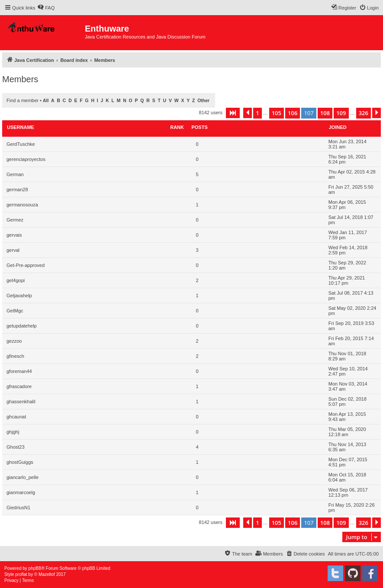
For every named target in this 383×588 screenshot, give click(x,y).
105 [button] (277, 113)
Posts (199, 127)
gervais (14, 235)
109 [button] (341, 113)
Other (203, 101)
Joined (338, 127)
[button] (233, 113)
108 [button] (325, 113)
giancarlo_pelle (23, 477)
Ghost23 (16, 447)
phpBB (35, 568)
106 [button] (293, 113)
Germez (15, 220)
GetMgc (15, 311)
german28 (17, 190)
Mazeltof (47, 574)
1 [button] (257, 113)
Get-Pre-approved (26, 265)
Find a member (23, 100)
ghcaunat (16, 417)
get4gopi (16, 280)
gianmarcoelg (21, 492)
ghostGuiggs (20, 462)
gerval (13, 250)
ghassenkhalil (21, 402)
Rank (177, 127)
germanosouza (22, 205)
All (46, 101)
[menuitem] (46, 8)
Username (21, 127)
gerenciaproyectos (26, 159)
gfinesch (15, 356)
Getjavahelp (19, 296)
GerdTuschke (21, 144)
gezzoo (14, 341)
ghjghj (13, 432)
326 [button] (364, 113)
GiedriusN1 (18, 508)
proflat (21, 574)
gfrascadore (19, 386)
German (15, 174)
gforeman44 (19, 371)
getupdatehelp (22, 326)
